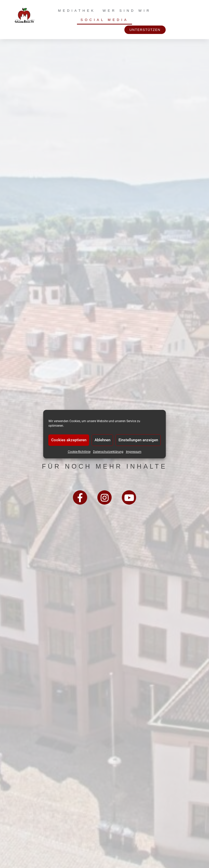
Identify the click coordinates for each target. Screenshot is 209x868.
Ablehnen (102, 440)
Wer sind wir (127, 11)
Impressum (134, 452)
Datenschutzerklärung (108, 452)
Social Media (104, 20)
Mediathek (77, 11)
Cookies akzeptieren (69, 440)
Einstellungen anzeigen (138, 440)
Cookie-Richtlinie (79, 452)
